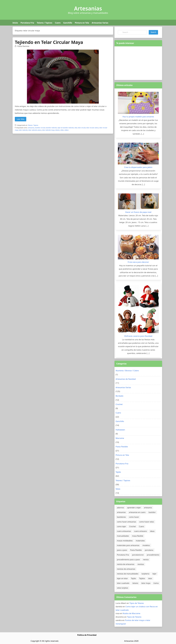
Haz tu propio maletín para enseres (138, 117)
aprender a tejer (134, 508)
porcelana (149, 550)
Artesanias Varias (100, 23)
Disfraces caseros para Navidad (138, 336)
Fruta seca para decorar (138, 262)
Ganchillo (68, 23)
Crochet (119, 404)
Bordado (119, 396)
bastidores (121, 517)
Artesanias (88, 8)
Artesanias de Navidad (126, 379)
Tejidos (142, 578)
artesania (148, 508)
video (62, 130)
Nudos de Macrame (132, 613)
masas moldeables (125, 541)
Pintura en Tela (82, 23)
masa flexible (138, 536)
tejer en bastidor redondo (66, 128)
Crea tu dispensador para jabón (138, 167)
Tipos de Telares (137, 603)
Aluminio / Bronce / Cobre (127, 371)
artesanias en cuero (137, 512)
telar (76, 128)
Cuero (58, 23)
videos (66, 130)
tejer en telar (122, 578)
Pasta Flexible (122, 447)
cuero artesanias (124, 531)
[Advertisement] (138, 63)
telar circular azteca (92, 128)
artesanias (31, 128)
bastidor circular (40, 128)
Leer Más (21, 119)
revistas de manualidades (128, 574)
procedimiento (153, 555)
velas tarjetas (123, 588)
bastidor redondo (51, 128)
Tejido (118, 472)
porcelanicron (138, 555)
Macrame (120, 438)
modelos (146, 545)
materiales (140, 541)
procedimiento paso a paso (128, 560)
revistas (141, 564)
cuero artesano (140, 531)
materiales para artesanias (128, 545)
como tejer (122, 526)
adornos (120, 508)
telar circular (82, 128)
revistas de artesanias (126, 569)
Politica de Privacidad (87, 635)
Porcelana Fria (27, 23)
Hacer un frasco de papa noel (138, 212)
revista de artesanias (126, 564)
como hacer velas (147, 522)
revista (146, 560)
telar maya (146, 583)
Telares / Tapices (45, 23)
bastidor (152, 512)
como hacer (134, 517)
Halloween (120, 430)
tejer (155, 574)
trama (156, 583)
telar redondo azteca (35, 130)
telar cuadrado (123, 583)
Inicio (15, 23)
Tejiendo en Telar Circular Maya (49, 42)
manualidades (123, 536)
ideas (152, 531)
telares (57, 130)
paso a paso (122, 550)
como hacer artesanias (126, 522)
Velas (118, 489)
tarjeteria (145, 574)
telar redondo (23, 130)
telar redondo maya (48, 130)
